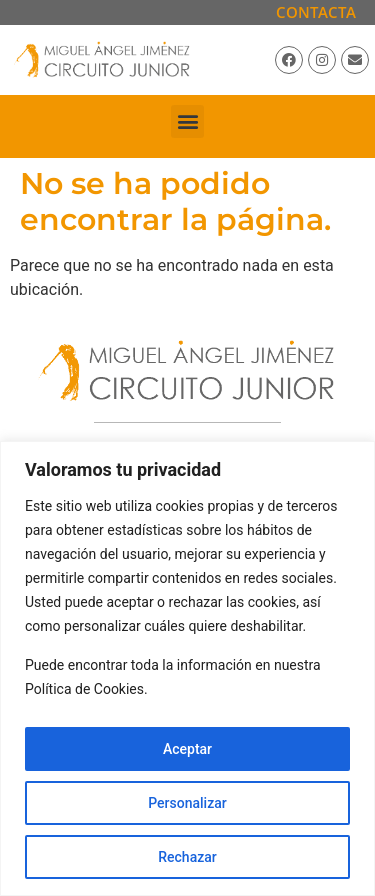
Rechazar (187, 857)
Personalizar (187, 803)
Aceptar (187, 749)
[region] (187, 668)
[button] (187, 121)
